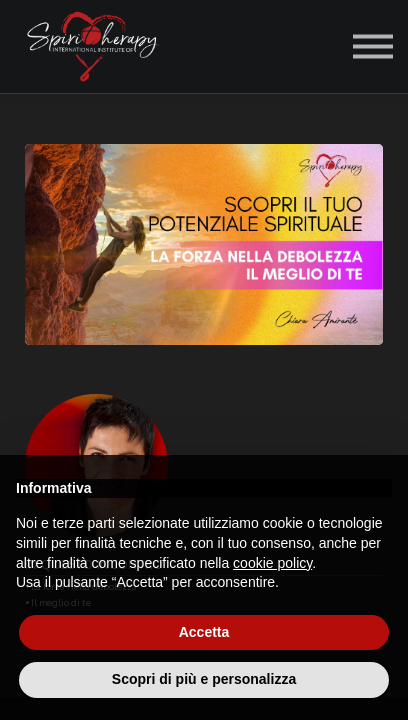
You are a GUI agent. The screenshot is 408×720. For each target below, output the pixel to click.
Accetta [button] (204, 632)
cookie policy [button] (272, 563)
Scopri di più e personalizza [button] (204, 679)
